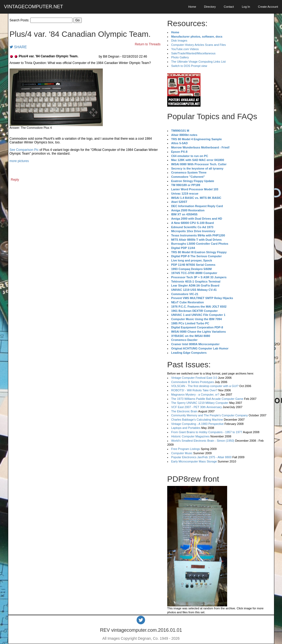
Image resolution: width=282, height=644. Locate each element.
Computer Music (182, 453)
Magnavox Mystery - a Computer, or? (195, 395)
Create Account (268, 7)
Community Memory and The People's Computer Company (210, 415)
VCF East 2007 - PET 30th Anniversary (197, 407)
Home (192, 7)
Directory (210, 7)
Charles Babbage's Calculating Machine (197, 420)
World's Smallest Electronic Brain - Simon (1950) (203, 441)
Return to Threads (148, 44)
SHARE (18, 47)
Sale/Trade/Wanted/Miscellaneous (193, 53)
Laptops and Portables (186, 428)
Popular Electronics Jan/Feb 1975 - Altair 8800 (201, 457)
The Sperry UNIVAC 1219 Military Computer (200, 403)
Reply (15, 180)
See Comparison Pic (24, 150)
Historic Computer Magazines (190, 436)
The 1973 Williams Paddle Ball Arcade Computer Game (207, 399)
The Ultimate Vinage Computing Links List (199, 62)
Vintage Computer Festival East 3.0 (194, 378)
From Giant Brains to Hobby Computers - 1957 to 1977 (207, 432)
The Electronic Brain (184, 411)
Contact (229, 7)
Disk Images (179, 41)
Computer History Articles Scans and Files (199, 45)
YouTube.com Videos (185, 49)
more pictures (19, 161)
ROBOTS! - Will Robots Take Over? (194, 390)
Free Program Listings (186, 449)
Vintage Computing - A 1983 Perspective (197, 424)
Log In (246, 7)
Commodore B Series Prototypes (193, 382)
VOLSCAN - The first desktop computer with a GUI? (205, 386)
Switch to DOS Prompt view (189, 66)
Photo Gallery (180, 57)
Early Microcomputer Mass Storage (194, 461)
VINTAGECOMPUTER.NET (34, 7)
